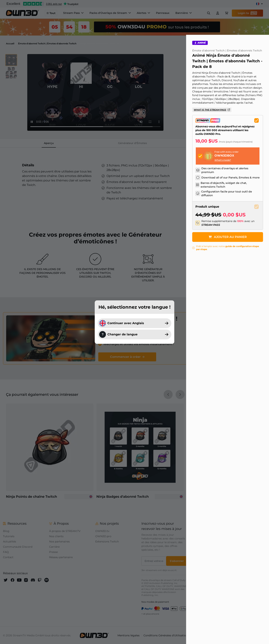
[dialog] (134, 322)
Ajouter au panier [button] (230, 248)
